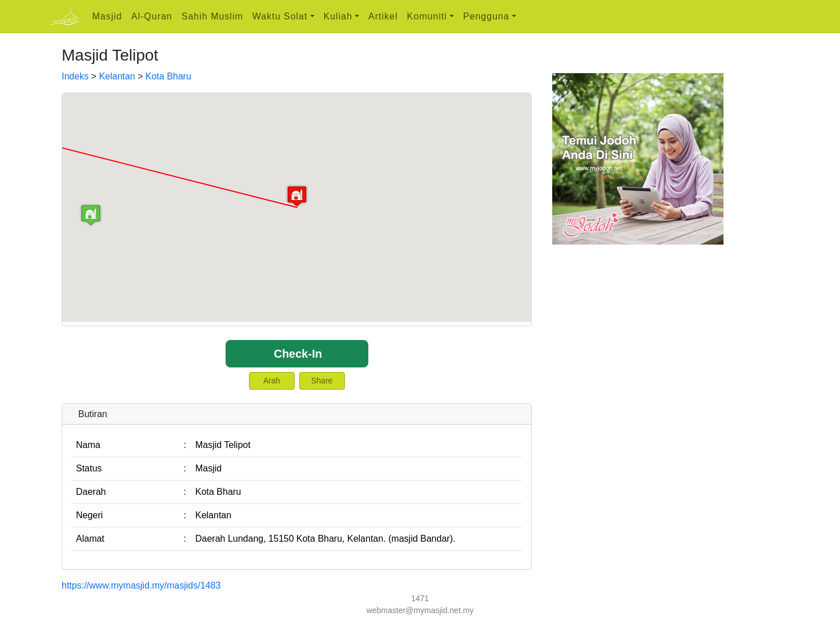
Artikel (383, 16)
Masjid (107, 16)
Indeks (75, 76)
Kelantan (117, 76)
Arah (272, 381)
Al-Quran (152, 16)
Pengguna (486, 16)
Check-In (298, 354)
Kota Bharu (168, 76)
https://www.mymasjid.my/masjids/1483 (141, 585)
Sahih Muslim (212, 16)
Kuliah (338, 16)
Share (322, 381)
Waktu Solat (280, 16)
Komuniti (427, 16)
